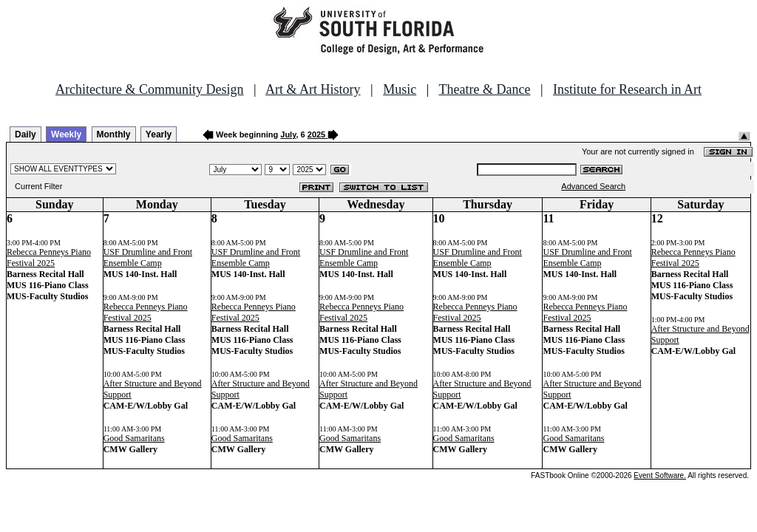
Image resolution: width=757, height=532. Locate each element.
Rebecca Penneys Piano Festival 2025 (49, 258)
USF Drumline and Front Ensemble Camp (148, 258)
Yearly (159, 134)
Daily (26, 134)
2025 (316, 134)
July (288, 134)
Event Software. (660, 475)
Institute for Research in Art (627, 89)
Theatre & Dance (484, 89)
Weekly (66, 134)
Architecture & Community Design (149, 89)
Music (400, 89)
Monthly (114, 134)
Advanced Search (593, 186)
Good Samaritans (134, 438)
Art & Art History (313, 89)
